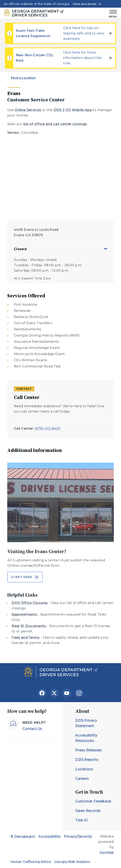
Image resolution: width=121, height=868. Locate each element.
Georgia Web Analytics (72, 862)
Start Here (25, 577)
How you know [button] (85, 4)
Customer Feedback (93, 801)
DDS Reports (87, 759)
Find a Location (23, 78)
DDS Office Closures (30, 603)
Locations (84, 769)
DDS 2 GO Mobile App (73, 110)
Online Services (28, 110)
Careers (82, 778)
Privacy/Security (78, 836)
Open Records (88, 811)
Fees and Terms (26, 638)
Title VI (81, 820)
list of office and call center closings (55, 124)
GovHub (107, 852)
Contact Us (32, 729)
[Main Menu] (111, 13)
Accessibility (50, 836)
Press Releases (89, 750)
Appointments (24, 614)
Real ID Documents (29, 626)
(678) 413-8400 (47, 429)
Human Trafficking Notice (31, 862)
